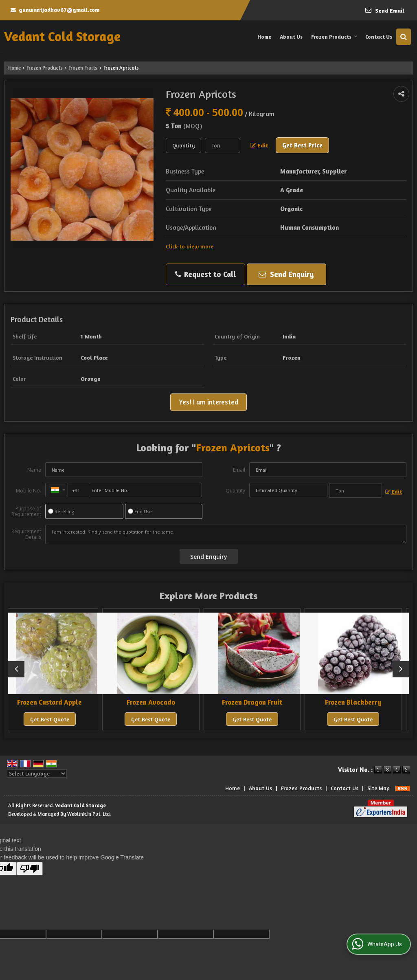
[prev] (16, 669)
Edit (259, 145)
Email (239, 470)
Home (264, 37)
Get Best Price (302, 145)
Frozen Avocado (158, 702)
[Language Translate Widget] (37, 773)
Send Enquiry (286, 274)
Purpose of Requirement (26, 512)
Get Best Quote (57, 719)
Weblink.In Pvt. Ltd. (89, 814)
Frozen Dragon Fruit (259, 702)
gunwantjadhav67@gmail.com (59, 10)
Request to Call (205, 274)
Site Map (379, 788)
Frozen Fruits (83, 68)
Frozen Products (334, 37)
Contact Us (379, 37)
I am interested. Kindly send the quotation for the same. (226, 534)
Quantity (235, 491)
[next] (401, 669)
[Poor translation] (30, 869)
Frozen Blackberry (360, 702)
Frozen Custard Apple (57, 702)
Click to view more (190, 246)
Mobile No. (29, 491)
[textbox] (223, 145)
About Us (291, 37)
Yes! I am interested (208, 402)
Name (34, 470)
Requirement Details (26, 534)
